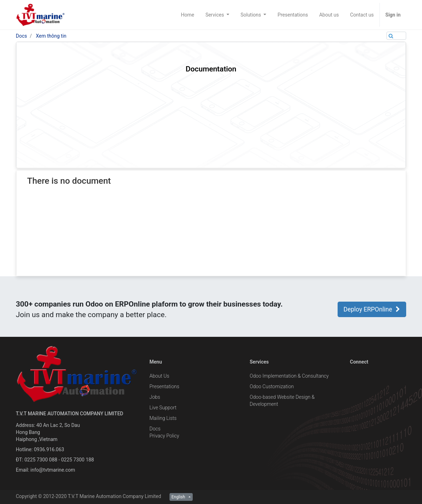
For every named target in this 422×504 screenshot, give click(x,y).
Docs (21, 36)
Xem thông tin (51, 36)
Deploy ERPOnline (372, 309)
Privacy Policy (164, 436)
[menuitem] (187, 15)
